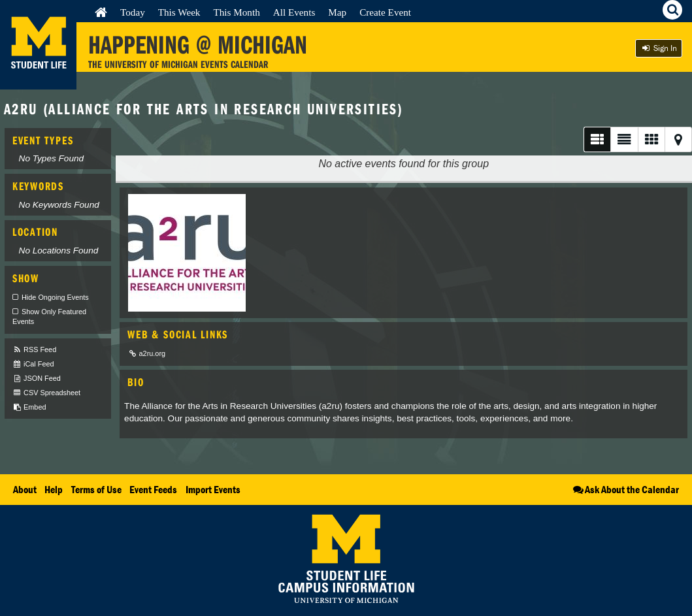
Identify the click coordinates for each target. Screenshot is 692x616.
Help (54, 489)
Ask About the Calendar (625, 489)
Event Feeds (153, 489)
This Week (179, 12)
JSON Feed (37, 379)
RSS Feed (34, 350)
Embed (29, 407)
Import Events (213, 489)
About (25, 489)
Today (133, 12)
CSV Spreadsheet (46, 393)
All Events (294, 12)
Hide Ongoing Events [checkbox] (55, 297)
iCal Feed (33, 364)
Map (337, 12)
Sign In (659, 48)
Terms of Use (96, 489)
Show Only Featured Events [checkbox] (49, 317)
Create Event (385, 12)
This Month (236, 12)
